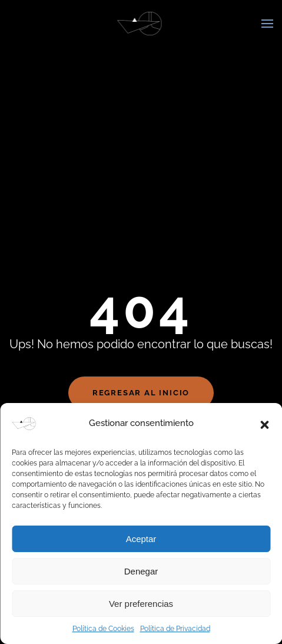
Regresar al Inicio (141, 393)
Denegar (141, 571)
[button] (264, 424)
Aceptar (141, 539)
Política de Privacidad (175, 629)
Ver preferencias (141, 604)
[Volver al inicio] (141, 24)
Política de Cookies (103, 629)
